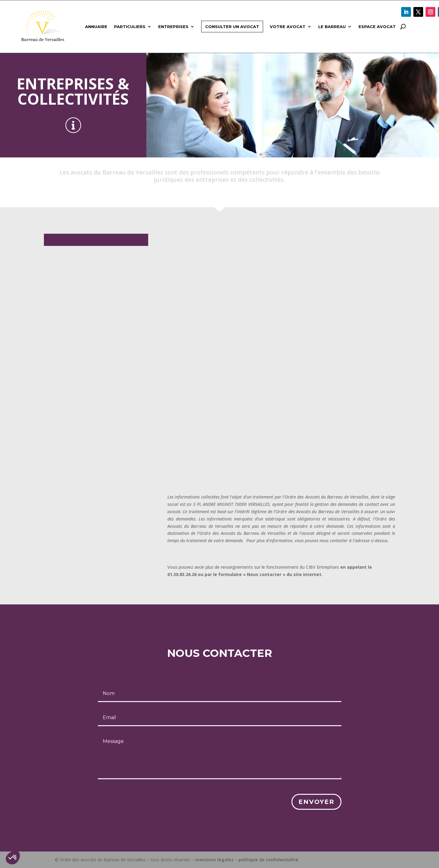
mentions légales (214, 860)
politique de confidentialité (268, 860)
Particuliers (130, 27)
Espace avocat (377, 27)
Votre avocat (288, 27)
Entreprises (173, 27)
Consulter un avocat (232, 27)
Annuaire (96, 27)
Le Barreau (332, 27)
